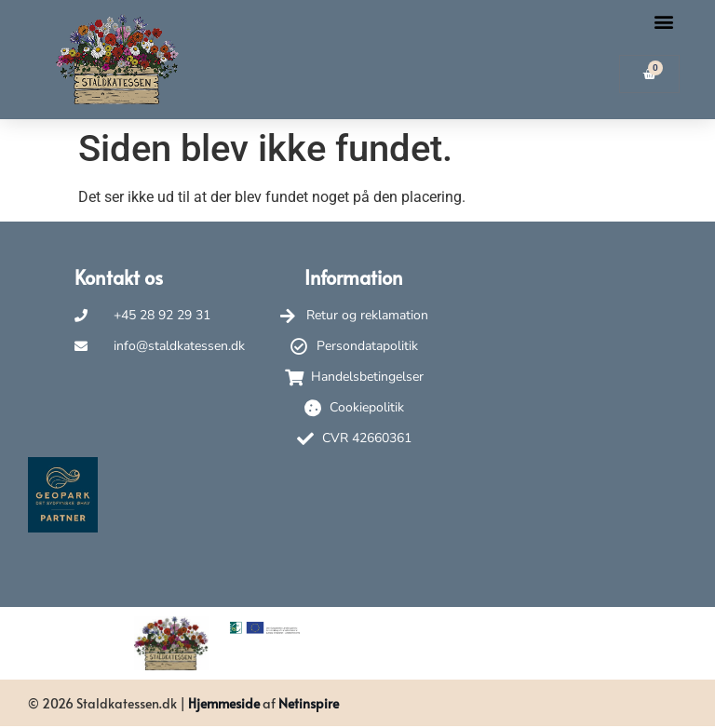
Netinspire (309, 703)
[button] (664, 21)
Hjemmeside (224, 703)
